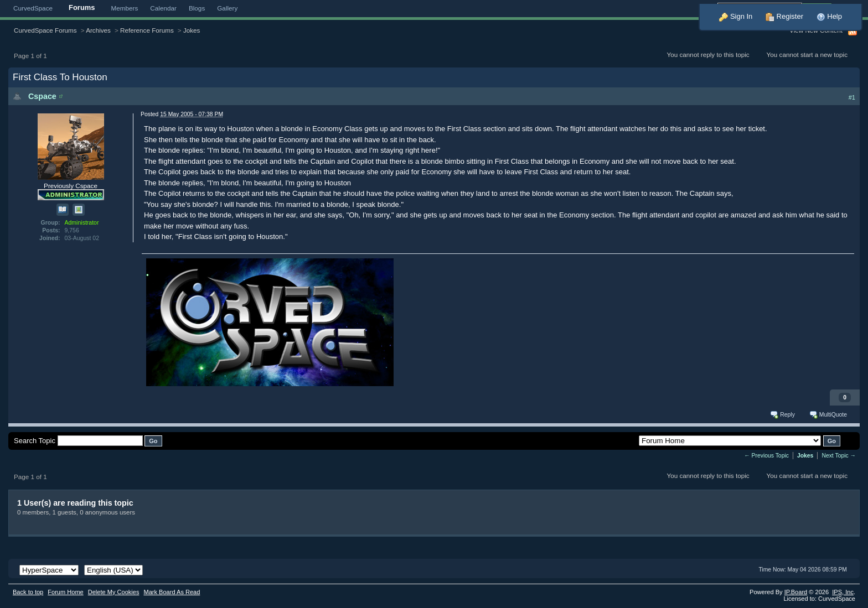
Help (829, 16)
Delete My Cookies (114, 592)
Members (125, 8)
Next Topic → (839, 456)
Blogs (197, 8)
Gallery (227, 8)
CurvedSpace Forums (45, 30)
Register (784, 16)
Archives (98, 30)
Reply (782, 414)
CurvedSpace (33, 8)
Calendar (163, 8)
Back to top (28, 592)
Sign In (736, 16)
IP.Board (796, 592)
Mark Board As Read (172, 592)
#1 (852, 97)
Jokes (192, 30)
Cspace (42, 96)
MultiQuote (828, 414)
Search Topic (35, 441)
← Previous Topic (766, 456)
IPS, (843, 592)
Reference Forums (147, 30)
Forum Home (65, 592)
